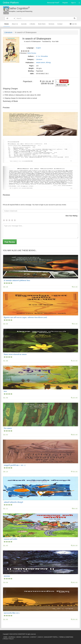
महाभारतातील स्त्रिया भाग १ (12, 613)
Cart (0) (73, 24)
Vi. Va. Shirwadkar (42, 56)
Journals (24, 25)
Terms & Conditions (66, 637)
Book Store (42, 25)
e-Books (32, 25)
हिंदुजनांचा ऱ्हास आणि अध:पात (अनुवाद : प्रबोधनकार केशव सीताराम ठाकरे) (25, 317)
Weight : (32, 68)
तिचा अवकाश (8, 428)
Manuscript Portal (53, 3)
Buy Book (64, 81)
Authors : (31, 56)
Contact (60, 25)
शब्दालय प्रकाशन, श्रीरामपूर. (44, 63)
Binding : (31, 71)
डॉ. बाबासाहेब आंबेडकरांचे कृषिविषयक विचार (17, 280)
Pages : (32, 66)
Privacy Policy (9, 639)
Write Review (32, 53)
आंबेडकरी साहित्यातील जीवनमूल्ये (13, 502)
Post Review (10, 242)
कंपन (5, 391)
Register (65, 3)
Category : (31, 59)
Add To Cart (61, 85)
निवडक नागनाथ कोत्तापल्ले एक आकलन (15, 354)
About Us (15, 25)
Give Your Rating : (72, 216)
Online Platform (11, 3)
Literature (8, 32)
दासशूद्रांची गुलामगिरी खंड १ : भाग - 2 (15, 465)
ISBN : (32, 74)
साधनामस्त (7, 576)
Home (7, 25)
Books (19, 637)
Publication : (30, 63)
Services (51, 25)
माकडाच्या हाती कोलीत (10, 539)
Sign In (73, 3)
